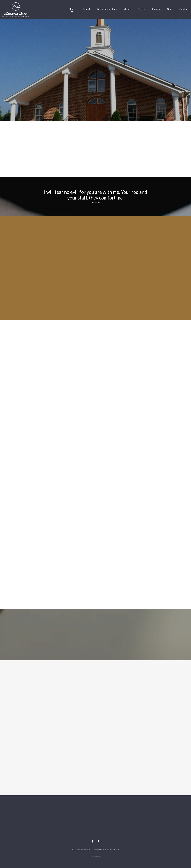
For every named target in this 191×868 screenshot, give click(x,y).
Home (72, 9)
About (87, 9)
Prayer (141, 9)
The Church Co (95, 857)
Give (170, 9)
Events (156, 9)
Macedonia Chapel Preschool (114, 9)
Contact (184, 9)
